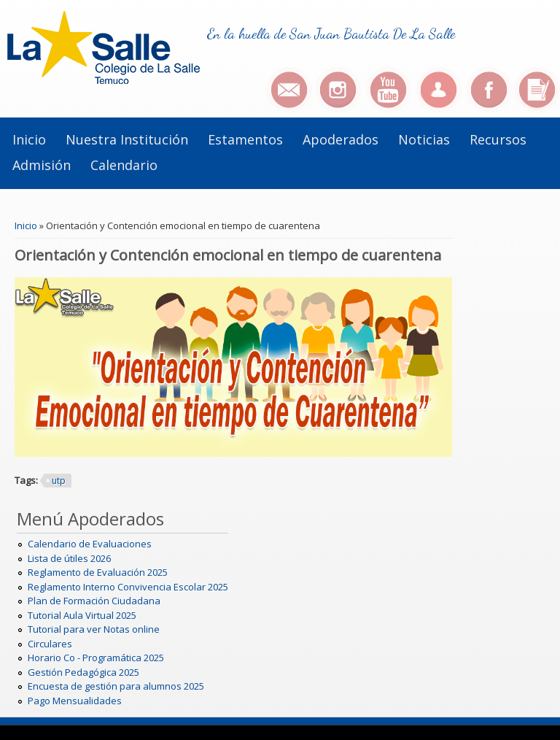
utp (59, 481)
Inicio (29, 139)
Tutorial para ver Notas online (94, 629)
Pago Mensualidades (75, 701)
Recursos (498, 139)
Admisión (42, 165)
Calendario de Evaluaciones (90, 544)
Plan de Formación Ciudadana (94, 601)
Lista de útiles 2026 (69, 558)
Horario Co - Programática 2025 (96, 658)
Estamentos (245, 139)
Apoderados (341, 139)
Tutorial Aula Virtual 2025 (82, 615)
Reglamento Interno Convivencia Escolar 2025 (128, 587)
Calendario (124, 165)
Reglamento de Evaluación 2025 (98, 572)
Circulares (50, 644)
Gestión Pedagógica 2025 (83, 672)
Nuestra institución (127, 139)
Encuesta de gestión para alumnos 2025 (116, 686)
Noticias (424, 139)
